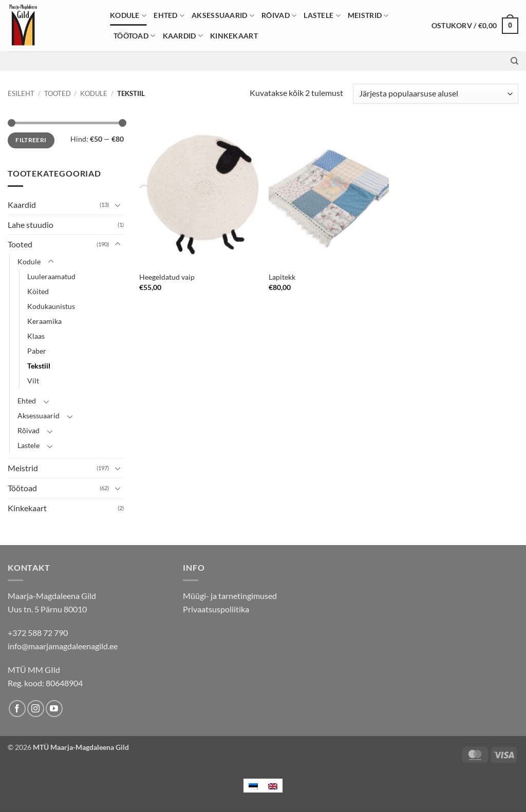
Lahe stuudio (31, 225)
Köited (38, 291)
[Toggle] (118, 205)
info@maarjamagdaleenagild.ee (63, 646)
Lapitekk (282, 277)
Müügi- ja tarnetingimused (230, 596)
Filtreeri (31, 140)
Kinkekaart (234, 36)
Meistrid (368, 16)
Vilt (33, 381)
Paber (37, 351)
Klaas (36, 336)
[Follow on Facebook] (17, 709)
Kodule (128, 16)
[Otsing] (514, 61)
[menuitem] (253, 786)
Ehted (169, 16)
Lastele (322, 16)
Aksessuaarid (223, 16)
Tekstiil (39, 366)
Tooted (58, 93)
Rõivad (279, 16)
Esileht (21, 93)
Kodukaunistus (51, 306)
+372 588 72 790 (38, 633)
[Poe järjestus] (436, 94)
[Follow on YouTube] (54, 709)
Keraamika (44, 321)
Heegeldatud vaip (167, 277)
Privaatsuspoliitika (216, 609)
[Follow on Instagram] (36, 709)
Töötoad (135, 36)
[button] (475, 26)
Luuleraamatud (51, 276)
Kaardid (183, 36)
